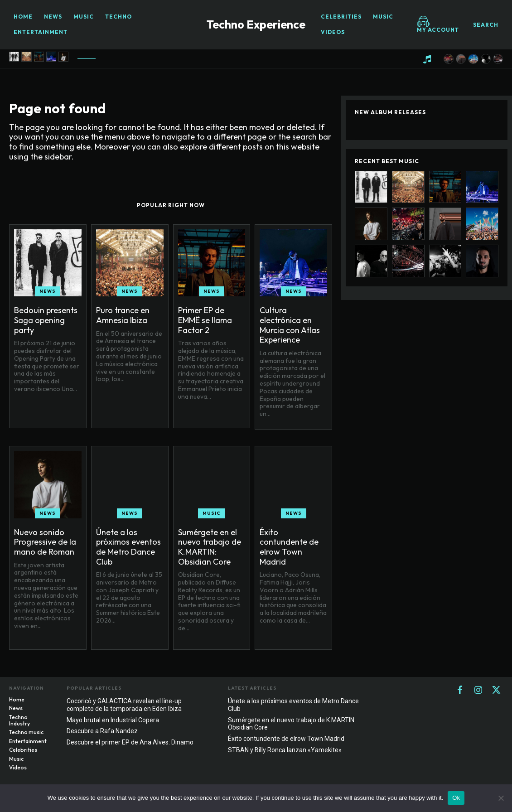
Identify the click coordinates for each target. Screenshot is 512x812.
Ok (456, 798)
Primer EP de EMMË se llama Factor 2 (205, 320)
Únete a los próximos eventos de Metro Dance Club (128, 547)
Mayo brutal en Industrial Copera (113, 720)
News (48, 291)
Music (212, 513)
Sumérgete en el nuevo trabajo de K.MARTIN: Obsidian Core (210, 547)
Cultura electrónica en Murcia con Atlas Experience (290, 325)
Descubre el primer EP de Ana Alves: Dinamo (130, 742)
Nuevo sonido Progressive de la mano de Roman (45, 542)
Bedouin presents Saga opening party (46, 320)
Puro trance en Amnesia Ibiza (123, 315)
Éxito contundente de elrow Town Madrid (289, 547)
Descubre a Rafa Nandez (102, 731)
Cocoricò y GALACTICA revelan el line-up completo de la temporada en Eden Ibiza (124, 705)
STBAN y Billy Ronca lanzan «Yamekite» (285, 750)
